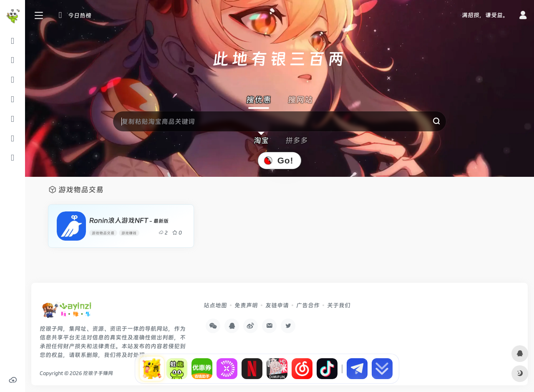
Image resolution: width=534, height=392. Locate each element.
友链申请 (277, 305)
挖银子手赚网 (98, 373)
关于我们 (339, 305)
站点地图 (215, 305)
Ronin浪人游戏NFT (129, 220)
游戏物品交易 (103, 233)
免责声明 (246, 305)
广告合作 (308, 305)
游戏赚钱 (129, 233)
